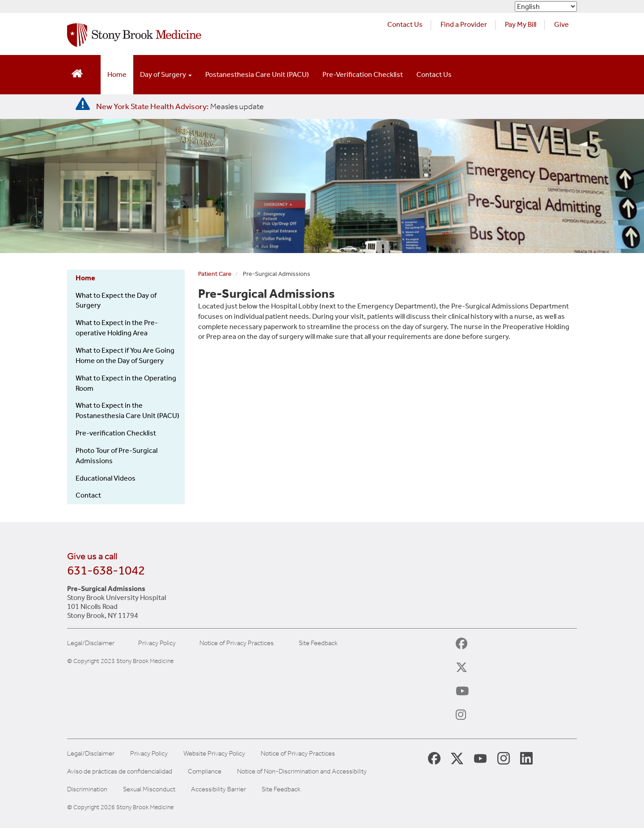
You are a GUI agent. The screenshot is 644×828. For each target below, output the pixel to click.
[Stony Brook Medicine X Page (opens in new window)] (457, 758)
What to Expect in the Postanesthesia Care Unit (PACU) (127, 410)
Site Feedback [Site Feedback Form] (281, 789)
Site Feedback (318, 643)
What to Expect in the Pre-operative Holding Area (117, 328)
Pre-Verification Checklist (363, 74)
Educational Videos (106, 478)
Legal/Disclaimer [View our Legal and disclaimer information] (91, 754)
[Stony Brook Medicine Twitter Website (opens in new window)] (480, 758)
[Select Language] (546, 6)
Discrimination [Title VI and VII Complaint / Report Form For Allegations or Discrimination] (87, 789)
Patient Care (215, 274)
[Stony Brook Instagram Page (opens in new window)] (504, 758)
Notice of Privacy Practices (237, 643)
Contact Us (434, 74)
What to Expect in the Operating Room (126, 383)
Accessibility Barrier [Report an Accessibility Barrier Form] (218, 789)
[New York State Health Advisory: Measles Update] (180, 106)
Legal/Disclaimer (91, 643)
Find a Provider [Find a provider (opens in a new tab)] (464, 24)
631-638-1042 (106, 570)
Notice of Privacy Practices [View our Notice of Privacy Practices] (298, 754)
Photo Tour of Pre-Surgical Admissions (117, 456)
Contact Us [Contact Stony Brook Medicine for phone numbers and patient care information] (405, 24)
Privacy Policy (157, 643)
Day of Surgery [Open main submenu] (166, 74)
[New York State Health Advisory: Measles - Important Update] (83, 104)
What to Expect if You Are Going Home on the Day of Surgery (125, 355)
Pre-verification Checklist (116, 433)
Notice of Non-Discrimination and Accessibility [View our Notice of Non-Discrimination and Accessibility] (302, 771)
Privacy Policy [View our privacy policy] (149, 754)
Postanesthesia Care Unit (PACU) (257, 74)
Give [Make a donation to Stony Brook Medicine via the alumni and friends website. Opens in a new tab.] (561, 24)
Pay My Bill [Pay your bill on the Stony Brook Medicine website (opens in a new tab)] (521, 24)
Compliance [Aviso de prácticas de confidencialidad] (205, 771)
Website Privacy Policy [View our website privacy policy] (214, 754)
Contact (88, 495)
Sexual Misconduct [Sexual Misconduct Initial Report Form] (149, 789)
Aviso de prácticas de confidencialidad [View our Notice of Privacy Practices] (120, 771)
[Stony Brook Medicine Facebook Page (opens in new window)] (434, 758)
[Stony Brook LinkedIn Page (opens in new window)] (526, 758)
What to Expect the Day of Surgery (116, 300)
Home (117, 74)
